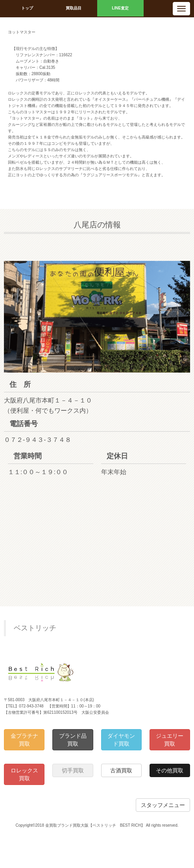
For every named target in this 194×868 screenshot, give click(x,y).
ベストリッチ (35, 628)
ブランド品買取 (73, 740)
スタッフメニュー (163, 805)
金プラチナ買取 (24, 740)
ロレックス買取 (24, 774)
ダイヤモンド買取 (121, 740)
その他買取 (170, 770)
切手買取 (73, 770)
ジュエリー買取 (170, 740)
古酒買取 (121, 770)
